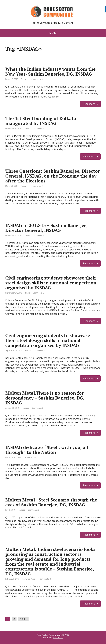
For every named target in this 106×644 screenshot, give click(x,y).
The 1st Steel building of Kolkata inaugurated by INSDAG (41, 121)
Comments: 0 (37, 79)
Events (28, 350)
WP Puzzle (58, 638)
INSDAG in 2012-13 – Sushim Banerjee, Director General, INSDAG (46, 228)
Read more (89, 104)
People (34, 579)
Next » (23, 619)
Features (25, 79)
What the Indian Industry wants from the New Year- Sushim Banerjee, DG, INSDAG (50, 71)
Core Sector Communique (49, 635)
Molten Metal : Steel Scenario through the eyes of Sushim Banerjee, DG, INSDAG (51, 502)
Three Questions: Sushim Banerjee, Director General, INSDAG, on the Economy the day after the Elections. (53, 176)
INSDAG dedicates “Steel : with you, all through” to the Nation (47, 450)
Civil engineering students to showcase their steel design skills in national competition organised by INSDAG (48, 340)
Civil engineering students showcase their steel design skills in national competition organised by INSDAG (51, 283)
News (27, 128)
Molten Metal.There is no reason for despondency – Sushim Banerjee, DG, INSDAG (45, 398)
